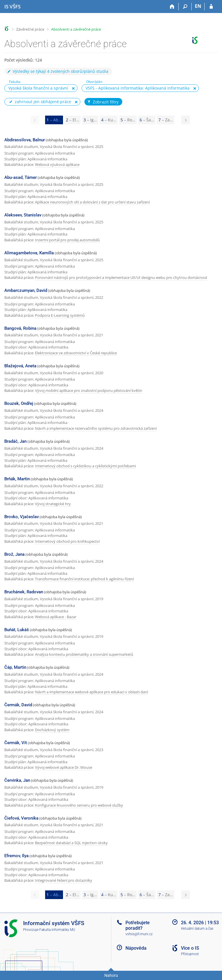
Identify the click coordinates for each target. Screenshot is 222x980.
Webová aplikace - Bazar (56, 617)
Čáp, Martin (15, 667)
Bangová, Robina (20, 328)
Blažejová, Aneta (20, 366)
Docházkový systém (52, 730)
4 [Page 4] (109, 120)
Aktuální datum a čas (197, 929)
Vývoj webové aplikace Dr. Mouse (64, 767)
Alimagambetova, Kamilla (29, 253)
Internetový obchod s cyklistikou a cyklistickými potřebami (85, 466)
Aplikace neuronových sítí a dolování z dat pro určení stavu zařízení (92, 202)
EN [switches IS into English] (198, 6)
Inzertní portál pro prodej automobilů (67, 240)
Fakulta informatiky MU (57, 930)
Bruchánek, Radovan (24, 592)
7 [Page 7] (166, 120)
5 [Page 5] (128, 120)
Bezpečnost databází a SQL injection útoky (71, 843)
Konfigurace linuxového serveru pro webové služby (79, 805)
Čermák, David (18, 705)
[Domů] (172, 7)
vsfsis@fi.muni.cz (139, 934)
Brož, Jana (14, 554)
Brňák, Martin (17, 479)
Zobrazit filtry (103, 102)
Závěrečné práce (30, 29)
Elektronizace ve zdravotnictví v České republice (76, 353)
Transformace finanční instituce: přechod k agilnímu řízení (84, 579)
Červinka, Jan (17, 780)
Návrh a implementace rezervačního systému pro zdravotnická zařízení (96, 428)
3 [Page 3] (90, 120)
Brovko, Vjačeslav (22, 517)
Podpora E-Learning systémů (60, 315)
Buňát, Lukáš (17, 630)
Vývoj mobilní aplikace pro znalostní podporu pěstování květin (89, 390)
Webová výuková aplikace (57, 164)
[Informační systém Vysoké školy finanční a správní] (12, 7)
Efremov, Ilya (16, 856)
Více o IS (190, 948)
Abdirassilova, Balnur (25, 140)
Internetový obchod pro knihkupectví (67, 541)
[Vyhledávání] (185, 7)
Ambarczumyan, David (26, 290)
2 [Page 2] (73, 120)
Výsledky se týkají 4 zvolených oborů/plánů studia (58, 71)
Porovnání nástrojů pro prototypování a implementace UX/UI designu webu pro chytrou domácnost (121, 277)
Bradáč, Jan (15, 441)
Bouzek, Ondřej (19, 403)
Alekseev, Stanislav (23, 215)
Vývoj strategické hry (53, 504)
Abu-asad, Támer (21, 177)
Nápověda (136, 948)
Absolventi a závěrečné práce (76, 29)
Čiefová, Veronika (21, 818)
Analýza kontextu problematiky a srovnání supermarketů (84, 654)
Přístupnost (190, 954)
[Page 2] (186, 120)
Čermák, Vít (16, 743)
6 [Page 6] (147, 120)
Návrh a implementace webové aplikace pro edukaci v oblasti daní (91, 692)
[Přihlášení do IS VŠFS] (211, 7)
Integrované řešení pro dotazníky (64, 880)
